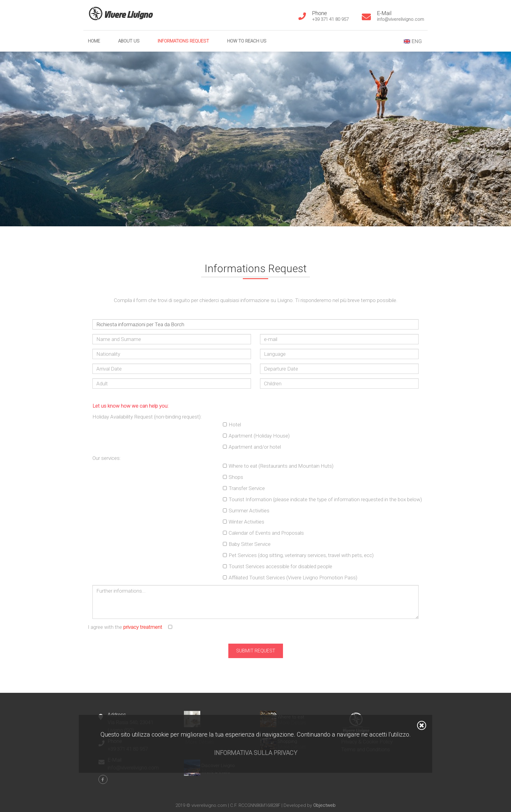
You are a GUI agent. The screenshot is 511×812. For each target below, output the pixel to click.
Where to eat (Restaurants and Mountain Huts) (281, 466)
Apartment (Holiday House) (259, 436)
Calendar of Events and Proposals (266, 533)
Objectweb (324, 805)
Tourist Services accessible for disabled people (280, 566)
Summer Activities (249, 511)
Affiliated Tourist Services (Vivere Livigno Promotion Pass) (293, 578)
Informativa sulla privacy (256, 753)
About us (129, 41)
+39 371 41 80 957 (330, 19)
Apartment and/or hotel (255, 447)
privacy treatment (143, 627)
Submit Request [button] (256, 651)
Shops (236, 477)
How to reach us (247, 41)
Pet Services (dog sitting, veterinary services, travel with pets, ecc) (301, 555)
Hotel (235, 425)
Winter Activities (246, 522)
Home (94, 41)
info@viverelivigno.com (400, 19)
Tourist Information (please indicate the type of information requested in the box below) (325, 499)
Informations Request (183, 41)
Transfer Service (247, 488)
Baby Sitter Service (250, 544)
